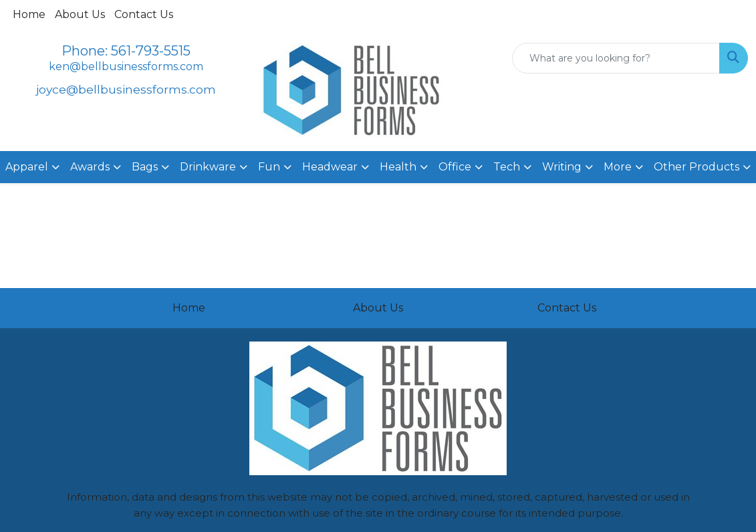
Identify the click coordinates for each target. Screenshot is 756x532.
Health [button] (398, 167)
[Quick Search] (616, 58)
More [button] (618, 167)
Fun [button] (269, 167)
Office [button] (455, 167)
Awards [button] (90, 167)
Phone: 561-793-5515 (126, 51)
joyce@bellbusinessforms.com (126, 89)
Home (29, 14)
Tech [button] (507, 167)
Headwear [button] (330, 167)
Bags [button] (145, 167)
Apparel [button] (27, 167)
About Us (80, 14)
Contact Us (144, 14)
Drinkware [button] (208, 167)
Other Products (697, 167)
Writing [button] (562, 167)
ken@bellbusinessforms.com (126, 66)
